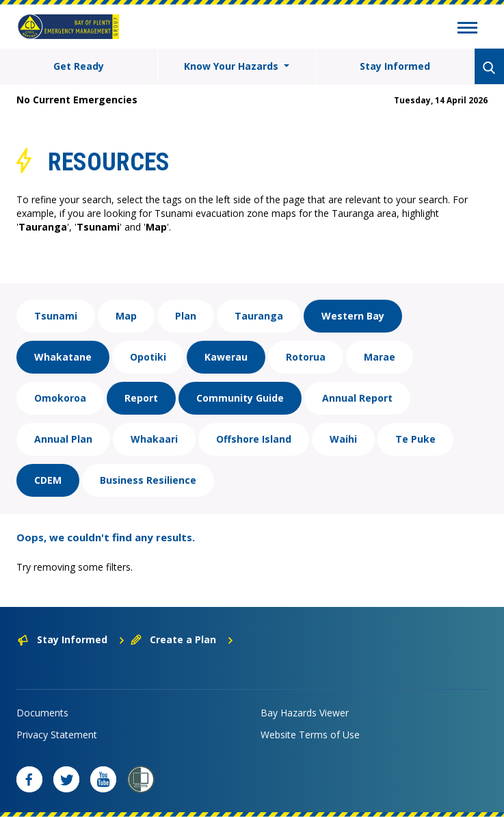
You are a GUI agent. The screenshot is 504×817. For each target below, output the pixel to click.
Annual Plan (63, 439)
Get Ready (79, 66)
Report (141, 398)
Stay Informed (395, 66)
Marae (380, 357)
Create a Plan (182, 639)
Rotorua (306, 357)
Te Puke (415, 439)
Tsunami (56, 316)
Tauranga (259, 316)
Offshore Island (254, 439)
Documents (42, 713)
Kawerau (226, 357)
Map (126, 316)
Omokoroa (60, 398)
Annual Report (357, 398)
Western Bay (353, 316)
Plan (186, 316)
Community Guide (240, 398)
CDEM (48, 480)
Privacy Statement (57, 735)
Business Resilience (148, 480)
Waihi (343, 439)
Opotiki (148, 357)
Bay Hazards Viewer (305, 713)
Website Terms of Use (310, 735)
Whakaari (154, 439)
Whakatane (63, 357)
